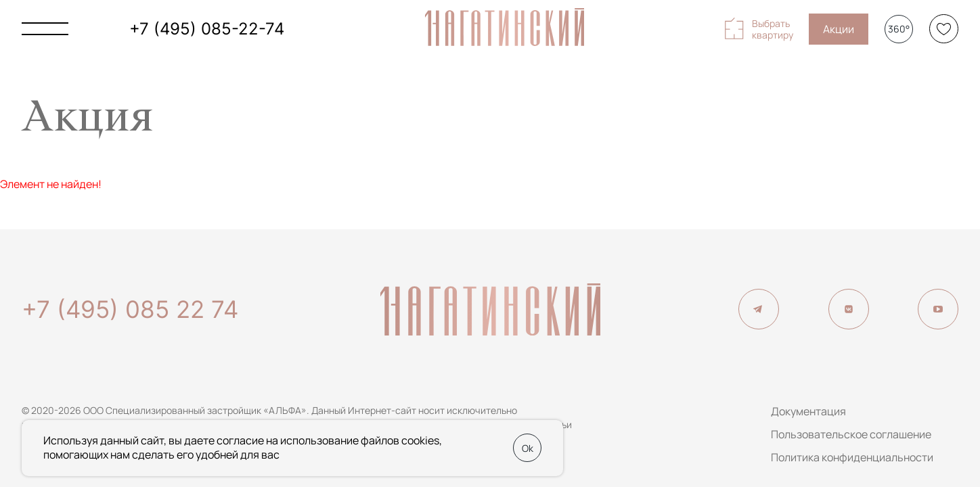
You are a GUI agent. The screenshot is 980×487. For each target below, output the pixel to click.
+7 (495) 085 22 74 (130, 309)
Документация (808, 411)
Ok (528, 448)
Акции (839, 29)
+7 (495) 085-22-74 (207, 29)
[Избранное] (944, 29)
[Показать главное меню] (45, 29)
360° (899, 29)
